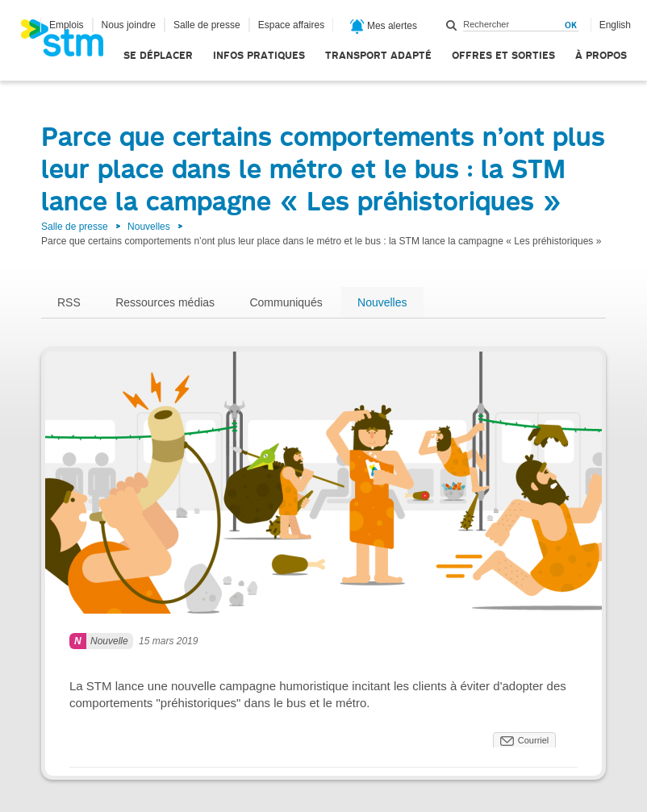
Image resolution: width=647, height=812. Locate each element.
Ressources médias (165, 302)
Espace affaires (292, 25)
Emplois (67, 25)
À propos (601, 55)
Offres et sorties (503, 55)
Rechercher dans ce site (452, 25)
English (615, 25)
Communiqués (286, 302)
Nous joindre (129, 25)
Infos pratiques (259, 55)
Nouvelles (149, 227)
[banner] (70, 43)
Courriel (534, 740)
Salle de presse (207, 25)
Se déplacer (158, 55)
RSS (69, 302)
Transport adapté (378, 55)
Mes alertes (384, 27)
